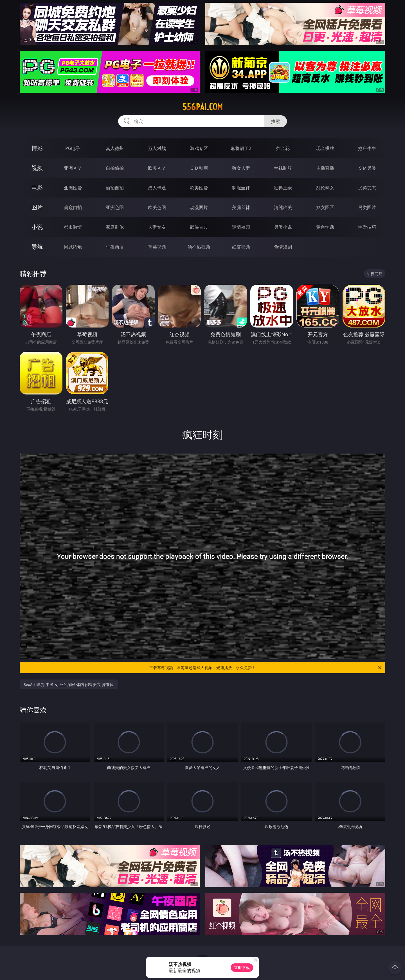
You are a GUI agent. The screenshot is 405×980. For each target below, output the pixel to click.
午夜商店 (115, 247)
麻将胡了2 (241, 148)
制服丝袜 (241, 188)
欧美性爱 (199, 188)
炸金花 (283, 148)
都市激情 (73, 227)
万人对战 (157, 148)
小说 (37, 227)
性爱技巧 (367, 227)
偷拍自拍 (115, 188)
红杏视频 (241, 247)
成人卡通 (157, 188)
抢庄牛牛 (367, 148)
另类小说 (283, 227)
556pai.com (203, 107)
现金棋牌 (325, 148)
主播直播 (325, 168)
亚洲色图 (115, 207)
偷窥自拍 (73, 207)
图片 (37, 207)
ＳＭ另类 (367, 168)
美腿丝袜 (241, 207)
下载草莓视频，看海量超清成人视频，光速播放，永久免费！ (266, 668)
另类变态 (367, 188)
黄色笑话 (325, 227)
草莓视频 (157, 247)
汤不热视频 (199, 247)
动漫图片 (199, 207)
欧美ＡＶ (157, 168)
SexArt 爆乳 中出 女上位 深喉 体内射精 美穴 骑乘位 (69, 684)
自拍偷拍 (115, 168)
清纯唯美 (283, 207)
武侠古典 (199, 227)
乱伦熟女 (325, 188)
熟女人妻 (241, 168)
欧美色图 (157, 207)
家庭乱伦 (115, 227)
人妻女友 (157, 227)
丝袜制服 (283, 168)
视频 (37, 168)
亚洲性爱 (73, 188)
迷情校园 (241, 227)
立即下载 (242, 967)
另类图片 (367, 207)
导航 (37, 247)
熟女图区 (325, 207)
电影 (37, 188)
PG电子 (73, 148)
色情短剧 (283, 247)
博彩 (37, 148)
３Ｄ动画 (199, 168)
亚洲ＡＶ (73, 168)
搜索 (276, 121)
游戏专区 (199, 148)
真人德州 (115, 148)
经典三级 (283, 188)
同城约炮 (73, 247)
